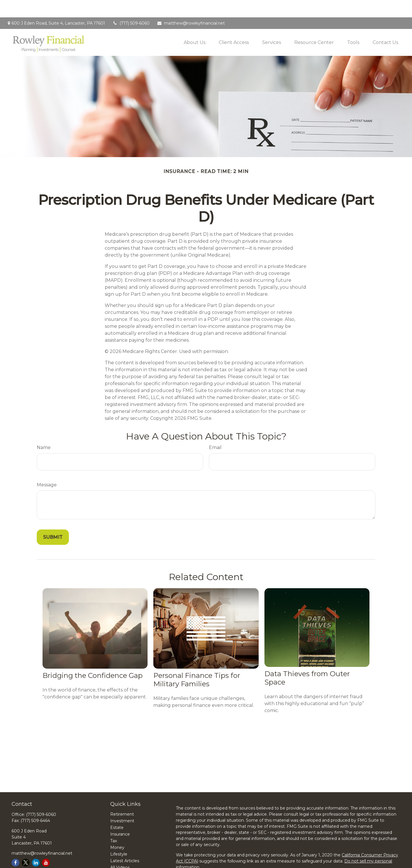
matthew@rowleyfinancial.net (191, 6)
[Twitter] (26, 845)
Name (44, 430)
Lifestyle (119, 837)
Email (215, 430)
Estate (117, 810)
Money (117, 830)
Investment (122, 803)
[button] (195, 25)
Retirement (122, 797)
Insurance (120, 817)
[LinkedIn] (36, 845)
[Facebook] (15, 845)
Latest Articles (125, 843)
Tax (114, 823)
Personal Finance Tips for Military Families (197, 662)
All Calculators (124, 857)
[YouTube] (46, 845)
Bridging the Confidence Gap (93, 658)
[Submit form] (53, 520)
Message (47, 467)
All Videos (120, 850)
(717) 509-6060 (131, 6)
